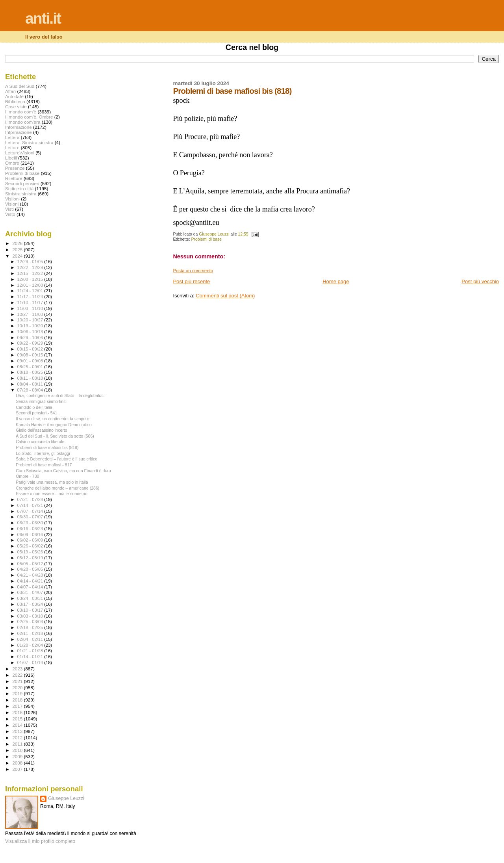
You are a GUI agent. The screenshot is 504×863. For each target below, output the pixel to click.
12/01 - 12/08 (31, 285)
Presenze (15, 168)
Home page (336, 281)
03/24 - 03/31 (31, 598)
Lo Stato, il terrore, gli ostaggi (43, 453)
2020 (18, 688)
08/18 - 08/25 (31, 372)
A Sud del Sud (20, 86)
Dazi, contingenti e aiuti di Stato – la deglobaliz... (61, 395)
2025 (18, 250)
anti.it (43, 18)
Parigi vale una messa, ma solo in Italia (52, 482)
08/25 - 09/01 (31, 367)
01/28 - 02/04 (31, 645)
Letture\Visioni (20, 153)
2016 (18, 712)
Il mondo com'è (21, 112)
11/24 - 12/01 (31, 291)
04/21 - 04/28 (31, 575)
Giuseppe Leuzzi (66, 798)
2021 (18, 681)
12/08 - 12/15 (31, 279)
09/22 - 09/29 (31, 343)
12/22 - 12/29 (31, 267)
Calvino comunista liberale (40, 442)
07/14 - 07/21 (31, 505)
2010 (18, 750)
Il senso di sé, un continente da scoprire (52, 419)
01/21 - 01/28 (31, 651)
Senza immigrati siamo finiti (41, 401)
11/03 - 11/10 (31, 308)
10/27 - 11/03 (31, 314)
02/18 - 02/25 (31, 627)
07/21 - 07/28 (31, 499)
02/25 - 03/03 (31, 622)
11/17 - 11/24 (31, 297)
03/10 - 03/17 (31, 610)
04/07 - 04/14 (31, 587)
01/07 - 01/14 (31, 663)
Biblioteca (15, 101)
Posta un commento (193, 271)
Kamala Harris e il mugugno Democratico (54, 425)
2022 (18, 675)
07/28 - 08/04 (31, 390)
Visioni (12, 204)
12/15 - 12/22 (31, 273)
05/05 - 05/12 (31, 564)
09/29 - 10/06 (31, 338)
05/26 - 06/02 (31, 546)
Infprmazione (19, 132)
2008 (18, 763)
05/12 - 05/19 (31, 558)
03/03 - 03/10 (31, 616)
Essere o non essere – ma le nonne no (52, 494)
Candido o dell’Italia (34, 407)
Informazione (19, 127)
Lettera (12, 137)
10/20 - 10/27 (31, 320)
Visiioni (12, 199)
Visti (9, 209)
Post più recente (191, 281)
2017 (18, 706)
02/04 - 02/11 (31, 639)
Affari (10, 91)
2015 (18, 719)
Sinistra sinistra (21, 194)
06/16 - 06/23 (31, 529)
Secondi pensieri (22, 183)
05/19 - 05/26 (31, 552)
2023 (18, 669)
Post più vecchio (480, 281)
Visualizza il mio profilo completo (40, 841)
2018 (18, 700)
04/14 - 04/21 (31, 581)
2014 (18, 725)
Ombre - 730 (27, 476)
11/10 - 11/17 (31, 303)
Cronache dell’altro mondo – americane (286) (57, 488)
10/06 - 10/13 (31, 332)
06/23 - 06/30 (31, 523)
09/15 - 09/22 (31, 349)
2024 (18, 256)
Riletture (14, 178)
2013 (18, 731)
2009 (18, 756)
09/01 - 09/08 (31, 361)
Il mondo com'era (23, 122)
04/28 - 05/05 (31, 569)
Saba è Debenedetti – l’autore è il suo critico (57, 459)
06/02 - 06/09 (31, 540)
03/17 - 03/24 (31, 604)
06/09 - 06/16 (31, 535)
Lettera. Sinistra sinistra (29, 142)
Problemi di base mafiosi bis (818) (47, 447)
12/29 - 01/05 (31, 262)
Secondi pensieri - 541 (36, 413)
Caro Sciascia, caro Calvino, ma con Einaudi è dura (63, 471)
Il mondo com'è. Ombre (29, 117)
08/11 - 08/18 (31, 378)
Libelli (11, 158)
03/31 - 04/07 (31, 592)
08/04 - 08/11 (31, 384)
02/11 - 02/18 (31, 633)
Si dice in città (19, 188)
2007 (18, 769)
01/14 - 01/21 (31, 657)
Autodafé (14, 96)
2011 (18, 744)
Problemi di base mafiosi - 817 (44, 465)
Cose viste (16, 107)
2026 (18, 243)
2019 (18, 693)
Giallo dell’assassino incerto (42, 430)
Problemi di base (207, 239)
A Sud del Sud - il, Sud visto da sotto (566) (55, 436)
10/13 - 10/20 (31, 326)
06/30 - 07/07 (31, 517)
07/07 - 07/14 (31, 511)
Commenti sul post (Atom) (225, 296)
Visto (10, 214)
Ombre (12, 163)
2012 (18, 738)
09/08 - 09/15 (31, 355)
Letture (12, 148)
